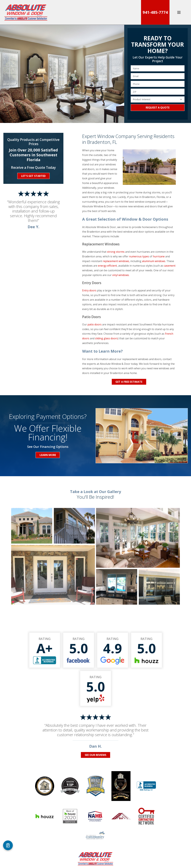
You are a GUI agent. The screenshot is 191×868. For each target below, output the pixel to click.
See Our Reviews (95, 755)
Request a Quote (158, 108)
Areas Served (140, 827)
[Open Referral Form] (8, 845)
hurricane (159, 256)
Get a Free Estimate (129, 382)
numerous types (139, 256)
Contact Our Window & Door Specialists (68, 833)
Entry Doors (93, 827)
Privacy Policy (137, 833)
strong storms (116, 252)
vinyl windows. (121, 275)
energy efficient (107, 266)
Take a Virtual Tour (110, 833)
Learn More (48, 455)
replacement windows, (117, 261)
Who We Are (117, 827)
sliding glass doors (106, 338)
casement (170, 266)
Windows (48, 827)
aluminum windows (154, 261)
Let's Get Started (33, 176)
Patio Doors (70, 827)
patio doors (95, 324)
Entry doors (89, 290)
